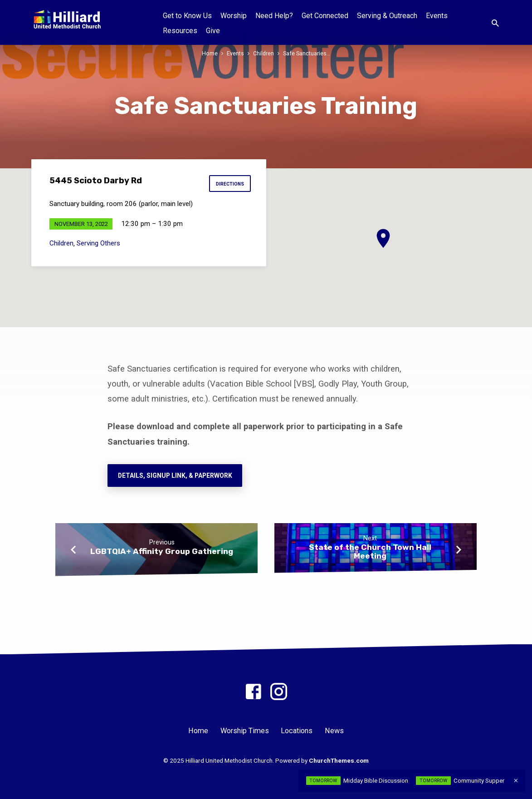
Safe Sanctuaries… (307, 53)
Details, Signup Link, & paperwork (175, 475)
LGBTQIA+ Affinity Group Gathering (162, 551)
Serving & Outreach (387, 16)
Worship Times (245, 731)
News (334, 731)
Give (213, 31)
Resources (180, 31)
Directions (229, 184)
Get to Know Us (187, 16)
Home (210, 53)
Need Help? (274, 16)
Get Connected (325, 16)
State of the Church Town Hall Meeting (370, 551)
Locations (297, 731)
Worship (234, 16)
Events (437, 16)
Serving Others (98, 243)
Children (264, 53)
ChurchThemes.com (339, 760)
